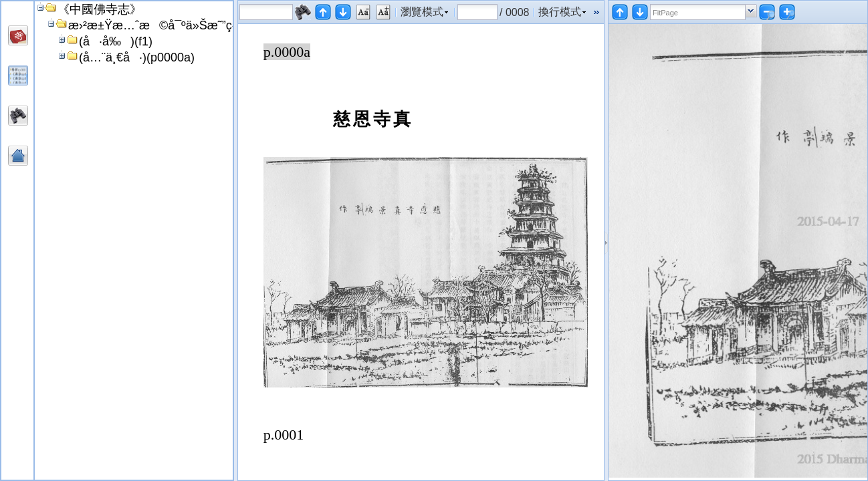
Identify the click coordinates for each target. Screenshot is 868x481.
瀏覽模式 (422, 12)
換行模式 (560, 12)
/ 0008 (514, 12)
